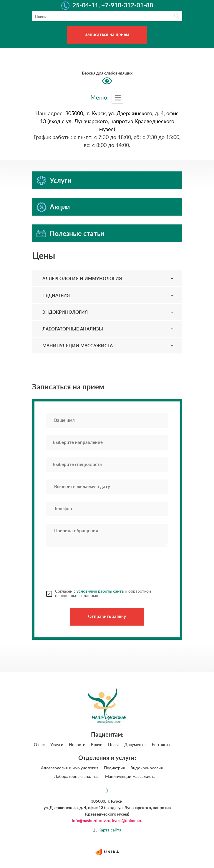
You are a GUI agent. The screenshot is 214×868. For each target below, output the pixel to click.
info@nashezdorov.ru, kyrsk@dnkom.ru (107, 821)
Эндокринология (147, 768)
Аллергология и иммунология (70, 768)
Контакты (161, 745)
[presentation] (91, 568)
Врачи (97, 745)
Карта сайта (110, 830)
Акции (60, 207)
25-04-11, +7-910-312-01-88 (113, 6)
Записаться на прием (107, 35)
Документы (135, 745)
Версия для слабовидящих (107, 73)
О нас (39, 745)
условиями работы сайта (100, 591)
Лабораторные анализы (77, 777)
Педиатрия (114, 768)
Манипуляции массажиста (130, 777)
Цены (113, 745)
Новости (77, 745)
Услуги (60, 181)
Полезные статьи (77, 234)
